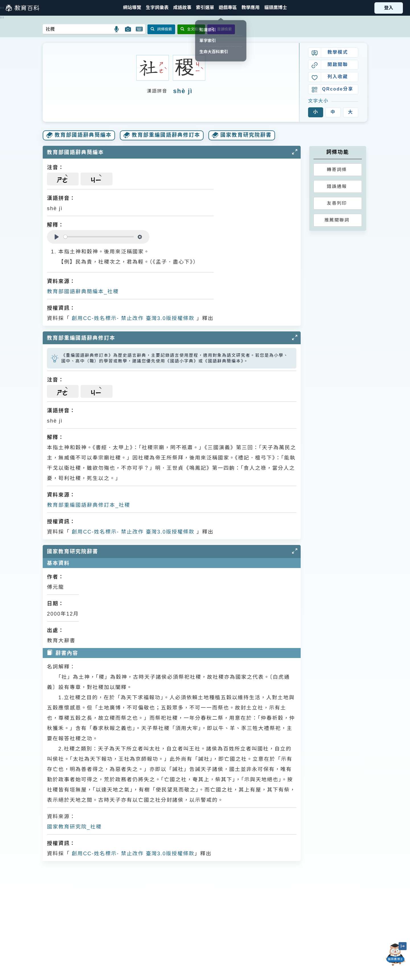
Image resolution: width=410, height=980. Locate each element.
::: (2, 8)
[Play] (57, 237)
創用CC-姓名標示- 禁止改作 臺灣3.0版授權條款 (132, 318)
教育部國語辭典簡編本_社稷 (83, 292)
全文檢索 (191, 29)
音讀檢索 (221, 29)
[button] (205, 8)
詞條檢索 (161, 29)
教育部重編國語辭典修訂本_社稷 (89, 505)
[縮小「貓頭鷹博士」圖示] (403, 946)
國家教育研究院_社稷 (74, 827)
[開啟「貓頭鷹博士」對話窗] (395, 955)
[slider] (99, 237)
